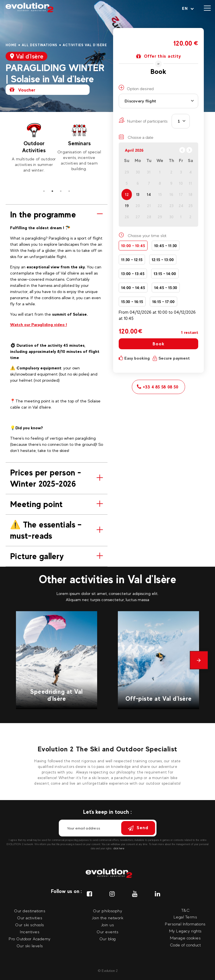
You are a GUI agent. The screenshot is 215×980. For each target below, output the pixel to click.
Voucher (22, 90)
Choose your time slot (147, 235)
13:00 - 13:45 (133, 274)
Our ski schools (30, 925)
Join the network (107, 918)
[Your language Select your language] (188, 8)
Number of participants (143, 120)
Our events (107, 932)
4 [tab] (69, 191)
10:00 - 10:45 (133, 246)
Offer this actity (159, 56)
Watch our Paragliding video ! (38, 324)
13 (138, 194)
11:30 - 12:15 (132, 260)
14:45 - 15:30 (166, 288)
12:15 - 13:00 (163, 260)
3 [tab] (61, 191)
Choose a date (136, 137)
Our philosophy (107, 911)
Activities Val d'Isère (85, 45)
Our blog (108, 939)
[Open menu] (207, 8)
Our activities (30, 918)
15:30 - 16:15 (132, 302)
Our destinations (30, 911)
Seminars (79, 143)
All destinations (40, 45)
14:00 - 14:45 (133, 288)
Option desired (136, 88)
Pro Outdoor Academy (30, 939)
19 (127, 206)
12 (127, 194)
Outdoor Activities (34, 147)
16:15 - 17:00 (163, 302)
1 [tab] (44, 191)
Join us (108, 925)
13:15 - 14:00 (165, 274)
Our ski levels (30, 946)
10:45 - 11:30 (166, 246)
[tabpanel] (34, 148)
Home (11, 45)
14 (149, 194)
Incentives (30, 932)
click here (119, 848)
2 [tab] (52, 191)
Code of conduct (185, 945)
